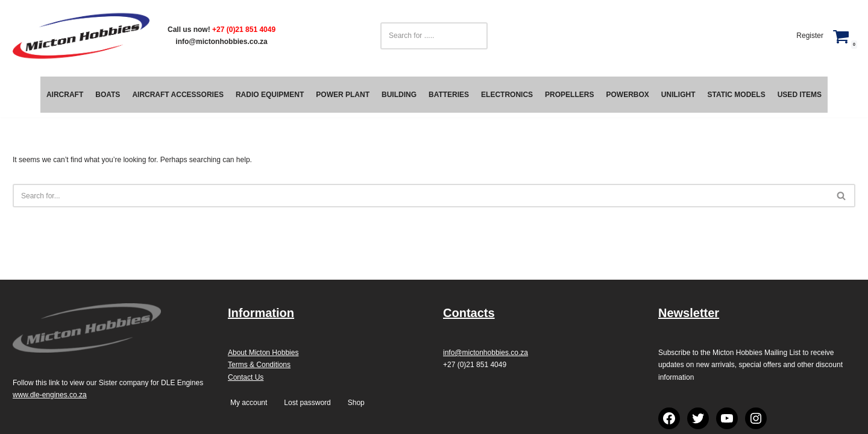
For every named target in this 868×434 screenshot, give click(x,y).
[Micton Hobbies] (81, 36)
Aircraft (65, 95)
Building (399, 95)
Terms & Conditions (259, 365)
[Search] (420, 196)
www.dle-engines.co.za (50, 395)
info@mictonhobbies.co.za (221, 42)
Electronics (507, 95)
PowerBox (627, 95)
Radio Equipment (270, 95)
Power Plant (343, 95)
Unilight (678, 95)
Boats (108, 95)
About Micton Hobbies (263, 353)
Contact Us (246, 377)
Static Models (736, 95)
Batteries (449, 95)
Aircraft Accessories (178, 95)
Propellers (569, 95)
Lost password (307, 403)
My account (249, 403)
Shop (356, 403)
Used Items (800, 95)
